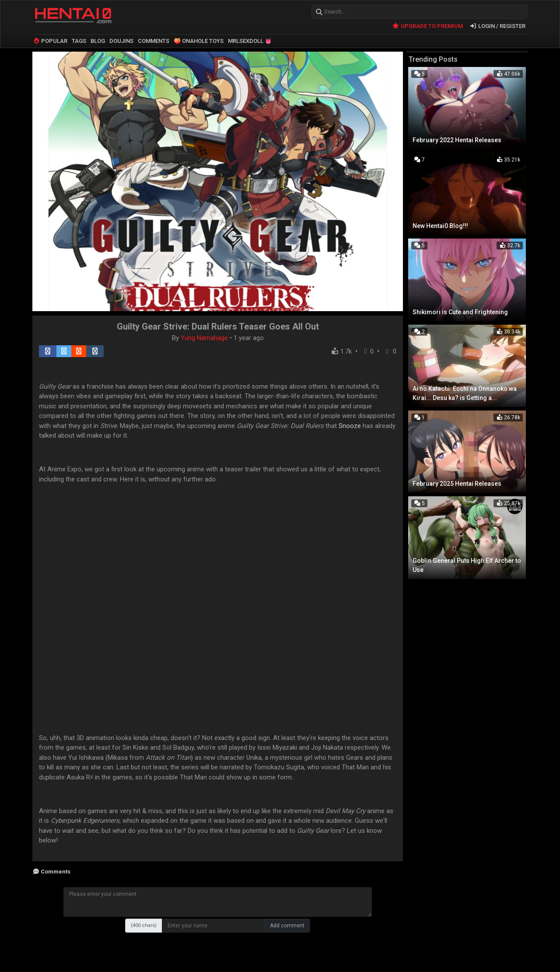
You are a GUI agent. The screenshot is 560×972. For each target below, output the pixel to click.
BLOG (98, 40)
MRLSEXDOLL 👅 (250, 40)
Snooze (350, 425)
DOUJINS (121, 40)
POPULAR (50, 40)
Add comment (287, 925)
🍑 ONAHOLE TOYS (199, 40)
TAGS (79, 40)
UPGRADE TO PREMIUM (427, 25)
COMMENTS (154, 40)
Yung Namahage (205, 337)
